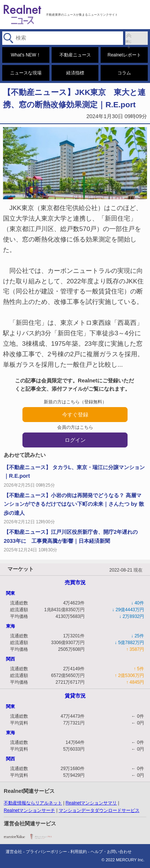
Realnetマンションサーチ (29, 810)
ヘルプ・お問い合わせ (111, 852)
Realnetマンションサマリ (91, 803)
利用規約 (79, 852)
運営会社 (14, 852)
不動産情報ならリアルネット (33, 803)
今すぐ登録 (75, 415)
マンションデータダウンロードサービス (99, 810)
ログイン (75, 440)
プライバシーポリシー (46, 852)
